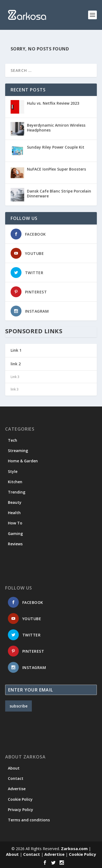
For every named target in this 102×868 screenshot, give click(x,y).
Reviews (15, 544)
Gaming (15, 534)
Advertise (17, 789)
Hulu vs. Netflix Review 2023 (53, 103)
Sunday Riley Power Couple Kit (56, 147)
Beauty (15, 502)
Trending (17, 492)
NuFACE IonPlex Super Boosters (56, 169)
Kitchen (15, 482)
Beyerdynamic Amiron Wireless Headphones (56, 128)
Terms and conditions (29, 820)
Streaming (18, 451)
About (14, 768)
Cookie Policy (20, 799)
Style (13, 471)
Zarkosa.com (74, 848)
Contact (16, 778)
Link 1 (16, 350)
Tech (13, 440)
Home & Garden (23, 461)
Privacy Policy (21, 810)
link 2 (16, 364)
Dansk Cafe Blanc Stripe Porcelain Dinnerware (59, 193)
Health (14, 513)
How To (15, 523)
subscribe (18, 706)
